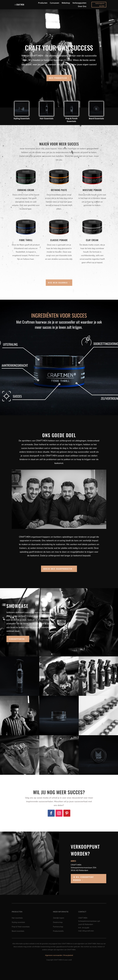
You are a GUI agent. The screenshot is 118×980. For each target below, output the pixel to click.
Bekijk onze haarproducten (58, 569)
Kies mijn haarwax (58, 283)
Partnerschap (58, 927)
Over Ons (82, 7)
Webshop (66, 3)
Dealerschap (58, 922)
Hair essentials (17, 918)
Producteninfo (58, 931)
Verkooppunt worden (100, 5)
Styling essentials (18, 922)
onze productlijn (58, 78)
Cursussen (55, 3)
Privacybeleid (68, 955)
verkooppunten (17, 639)
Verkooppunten (79, 3)
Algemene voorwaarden (54, 955)
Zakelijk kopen (59, 918)
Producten (43, 3)
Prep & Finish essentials (21, 927)
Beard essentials (18, 931)
